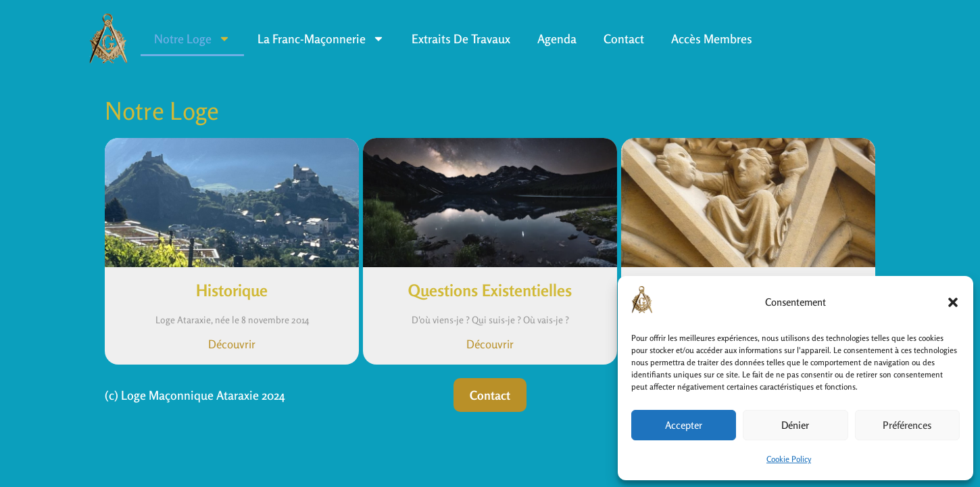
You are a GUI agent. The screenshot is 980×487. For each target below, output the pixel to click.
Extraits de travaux (461, 39)
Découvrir (232, 344)
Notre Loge (192, 39)
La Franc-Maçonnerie (321, 39)
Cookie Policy (789, 459)
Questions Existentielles (490, 291)
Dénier (795, 425)
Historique (232, 291)
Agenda (557, 39)
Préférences (907, 425)
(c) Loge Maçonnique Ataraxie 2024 (195, 395)
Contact (624, 39)
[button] (953, 302)
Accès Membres (712, 39)
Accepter (684, 425)
